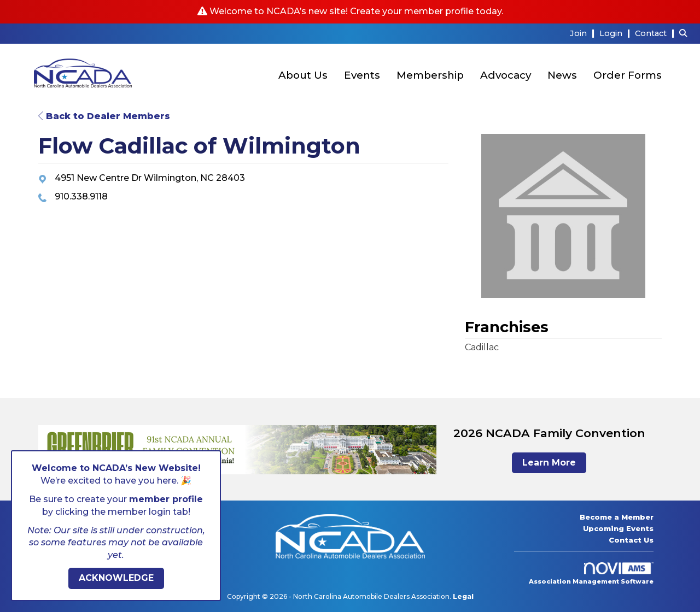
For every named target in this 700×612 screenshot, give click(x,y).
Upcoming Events (618, 528)
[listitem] (584, 33)
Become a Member (617, 517)
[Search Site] (686, 33)
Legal (463, 596)
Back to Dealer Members (104, 116)
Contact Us (631, 540)
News (562, 75)
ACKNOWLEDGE (116, 578)
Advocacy (506, 75)
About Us (303, 75)
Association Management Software (591, 574)
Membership (430, 75)
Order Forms (628, 75)
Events (362, 75)
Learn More (549, 463)
